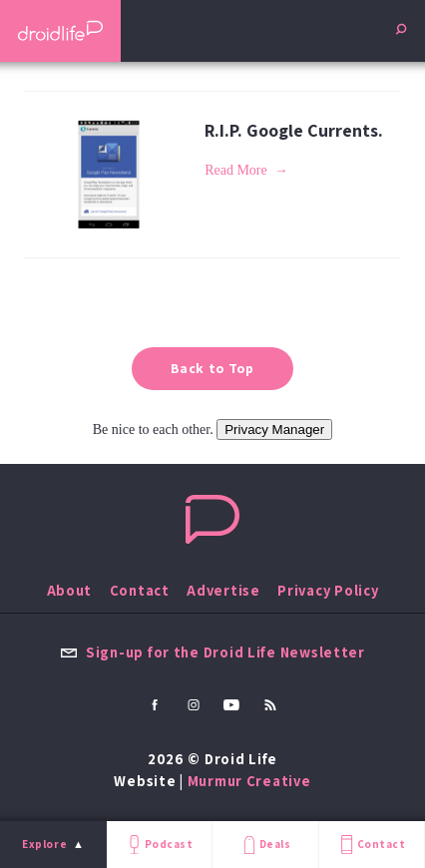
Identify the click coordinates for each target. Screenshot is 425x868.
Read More (236, 170)
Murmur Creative (249, 781)
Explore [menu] (44, 844)
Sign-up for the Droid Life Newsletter (212, 652)
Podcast (159, 845)
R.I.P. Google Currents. (294, 130)
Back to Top (212, 368)
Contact (371, 845)
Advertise (223, 590)
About (70, 590)
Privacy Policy (328, 590)
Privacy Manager (274, 430)
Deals (265, 845)
